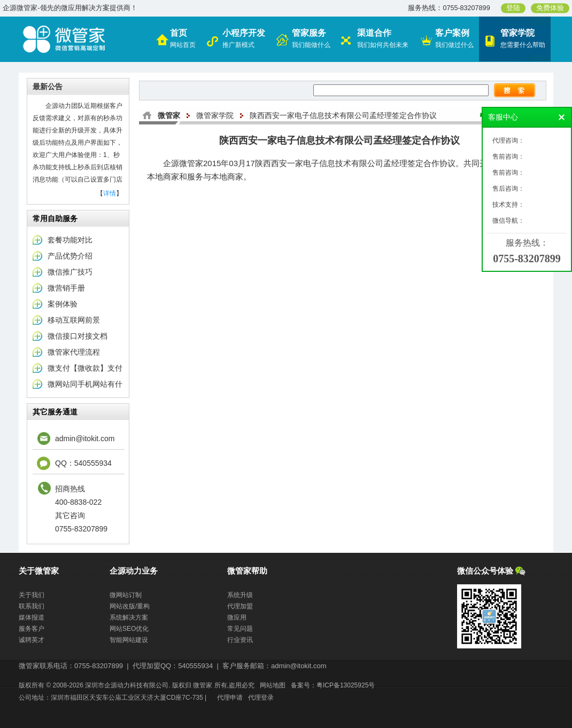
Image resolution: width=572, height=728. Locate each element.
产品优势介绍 (70, 256)
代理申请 (230, 698)
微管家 (169, 115)
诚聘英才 (32, 640)
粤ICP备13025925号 (346, 685)
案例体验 (63, 304)
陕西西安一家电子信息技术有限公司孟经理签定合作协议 (343, 115)
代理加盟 (240, 606)
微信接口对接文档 (78, 336)
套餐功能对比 (70, 240)
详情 (110, 193)
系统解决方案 (129, 617)
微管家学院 (215, 115)
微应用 (237, 617)
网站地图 (273, 685)
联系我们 (32, 606)
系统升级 (240, 595)
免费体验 (550, 8)
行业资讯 (240, 640)
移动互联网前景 (74, 320)
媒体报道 (32, 617)
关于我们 (32, 595)
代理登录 (261, 698)
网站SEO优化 (129, 629)
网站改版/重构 (130, 606)
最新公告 (48, 87)
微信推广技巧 (70, 272)
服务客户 (32, 629)
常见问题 (240, 629)
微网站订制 (126, 595)
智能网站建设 (129, 640)
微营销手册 (66, 288)
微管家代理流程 (74, 352)
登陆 (513, 8)
